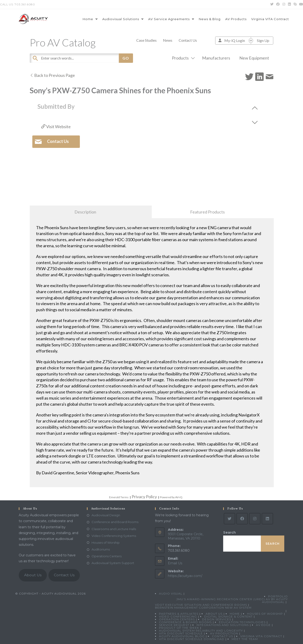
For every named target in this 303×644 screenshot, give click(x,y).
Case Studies (146, 40)
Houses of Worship (106, 543)
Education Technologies (242, 622)
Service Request (174, 625)
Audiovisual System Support (113, 563)
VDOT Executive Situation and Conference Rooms (201, 605)
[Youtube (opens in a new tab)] (300, 4)
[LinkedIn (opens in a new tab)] (289, 4)
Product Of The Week (179, 628)
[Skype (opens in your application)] (295, 4)
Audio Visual (171, 593)
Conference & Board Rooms (185, 622)
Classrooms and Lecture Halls (114, 529)
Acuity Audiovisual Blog (182, 636)
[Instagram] (255, 519)
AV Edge (263, 625)
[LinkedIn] (267, 519)
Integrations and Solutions (223, 625)
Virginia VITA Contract (261, 636)
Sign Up (263, 40)
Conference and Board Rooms (115, 522)
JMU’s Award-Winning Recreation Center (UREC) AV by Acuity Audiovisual (232, 601)
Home (235, 614)
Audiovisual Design (106, 515)
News (168, 40)
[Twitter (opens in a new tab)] (272, 4)
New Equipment (254, 58)
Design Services (217, 619)
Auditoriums (101, 549)
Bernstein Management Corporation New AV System (203, 608)
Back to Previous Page (52, 75)
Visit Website (56, 127)
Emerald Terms (119, 497)
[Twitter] (229, 519)
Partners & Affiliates (179, 614)
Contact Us (188, 40)
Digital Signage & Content (228, 616)
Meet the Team (245, 639)
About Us (33, 575)
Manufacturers (216, 58)
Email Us (175, 563)
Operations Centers (107, 556)
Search (229, 532)
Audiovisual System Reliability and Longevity (201, 631)
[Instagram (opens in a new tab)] (284, 4)
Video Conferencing (178, 616)
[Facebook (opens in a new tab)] (278, 4)
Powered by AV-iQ (171, 497)
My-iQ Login (235, 40)
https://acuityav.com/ (185, 576)
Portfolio (278, 596)
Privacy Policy (144, 497)
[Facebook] (242, 519)
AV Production (224, 633)
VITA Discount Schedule (181, 633)
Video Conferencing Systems (114, 536)
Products (182, 58)
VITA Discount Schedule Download (192, 639)
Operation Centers (177, 619)
